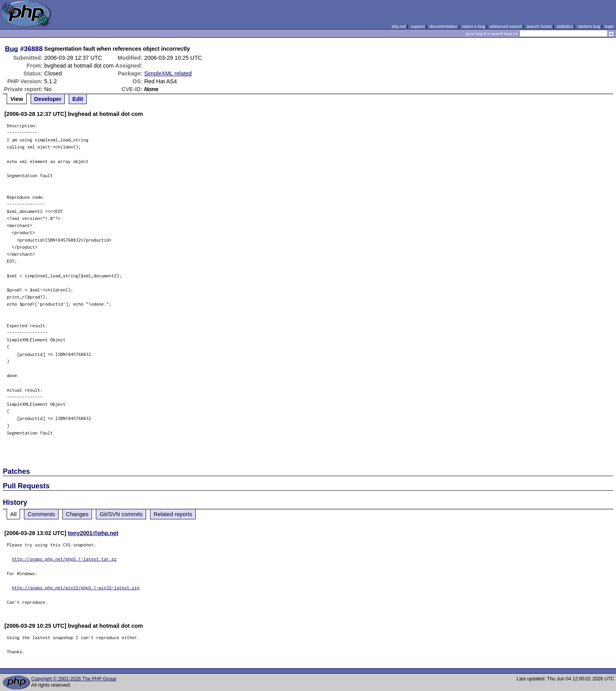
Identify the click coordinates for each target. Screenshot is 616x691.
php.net (399, 26)
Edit (78, 99)
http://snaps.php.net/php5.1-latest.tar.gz (64, 559)
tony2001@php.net (93, 533)
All (13, 514)
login (610, 26)
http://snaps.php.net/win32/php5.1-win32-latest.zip (76, 587)
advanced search (506, 26)
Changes (77, 514)
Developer (48, 99)
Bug (12, 49)
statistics (565, 26)
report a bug (473, 26)
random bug (589, 26)
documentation (443, 26)
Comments (41, 514)
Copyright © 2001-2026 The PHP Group (74, 679)
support (418, 26)
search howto (539, 26)
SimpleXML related (168, 73)
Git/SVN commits (121, 514)
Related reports (173, 514)
